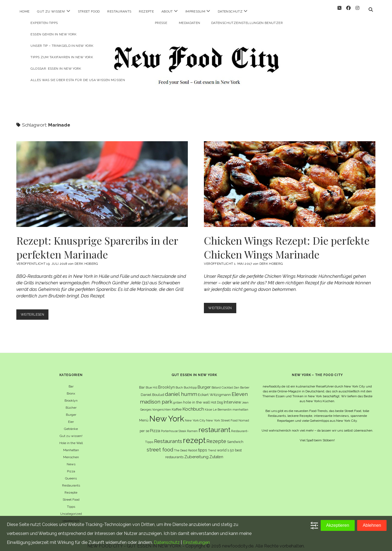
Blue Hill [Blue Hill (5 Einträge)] (151, 383)
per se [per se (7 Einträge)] (144, 426)
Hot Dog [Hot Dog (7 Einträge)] (217, 397)
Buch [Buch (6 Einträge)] (179, 383)
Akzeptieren (338, 525)
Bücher (71, 403)
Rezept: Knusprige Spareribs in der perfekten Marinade (102, 179)
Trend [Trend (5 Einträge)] (212, 445)
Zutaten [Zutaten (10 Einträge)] (216, 452)
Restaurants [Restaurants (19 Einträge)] (168, 436)
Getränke (71, 424)
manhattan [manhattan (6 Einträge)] (240, 405)
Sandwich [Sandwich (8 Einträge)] (235, 437)
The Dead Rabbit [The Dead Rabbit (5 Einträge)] (186, 445)
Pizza (71, 466)
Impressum (195, 11)
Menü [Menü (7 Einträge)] (144, 415)
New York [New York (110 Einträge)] (167, 414)
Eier (71, 417)
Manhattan (71, 445)
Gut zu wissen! (51, 11)
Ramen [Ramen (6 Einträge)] (192, 426)
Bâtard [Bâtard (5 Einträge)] (216, 383)
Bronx (71, 389)
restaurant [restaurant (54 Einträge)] (214, 425)
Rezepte (146, 11)
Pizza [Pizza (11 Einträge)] (155, 426)
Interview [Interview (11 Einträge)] (232, 397)
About (167, 11)
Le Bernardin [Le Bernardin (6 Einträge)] (222, 405)
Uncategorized (71, 509)
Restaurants (119, 11)
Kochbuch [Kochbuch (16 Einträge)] (193, 404)
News (71, 459)
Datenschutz (230, 11)
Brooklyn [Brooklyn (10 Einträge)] (166, 382)
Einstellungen (196, 542)
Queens (71, 473)
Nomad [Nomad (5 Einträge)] (244, 415)
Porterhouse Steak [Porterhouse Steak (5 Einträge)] (174, 426)
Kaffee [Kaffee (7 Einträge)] (177, 404)
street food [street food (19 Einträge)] (160, 445)
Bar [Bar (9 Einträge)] (142, 382)
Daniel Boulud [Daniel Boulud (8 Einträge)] (152, 390)
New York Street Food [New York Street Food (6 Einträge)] (222, 415)
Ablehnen (372, 525)
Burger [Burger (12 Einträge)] (204, 382)
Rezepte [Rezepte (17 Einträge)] (216, 436)
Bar (71, 381)
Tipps (71, 502)
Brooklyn (71, 396)
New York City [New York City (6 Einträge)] (195, 415)
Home (24, 11)
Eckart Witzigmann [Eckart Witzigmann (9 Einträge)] (214, 390)
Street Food (89, 11)
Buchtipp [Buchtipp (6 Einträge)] (190, 383)
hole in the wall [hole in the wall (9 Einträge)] (197, 397)
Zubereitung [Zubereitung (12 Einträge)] (196, 452)
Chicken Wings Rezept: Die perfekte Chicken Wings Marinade (290, 179)
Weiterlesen (36, 311)
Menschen (71, 452)
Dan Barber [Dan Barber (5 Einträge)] (242, 383)
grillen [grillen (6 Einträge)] (178, 398)
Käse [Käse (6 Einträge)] (208, 405)
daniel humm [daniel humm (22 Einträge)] (181, 389)
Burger (71, 410)
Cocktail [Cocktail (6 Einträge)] (227, 383)
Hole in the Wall (71, 438)
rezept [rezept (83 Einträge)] (194, 435)
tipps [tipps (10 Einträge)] (203, 445)
